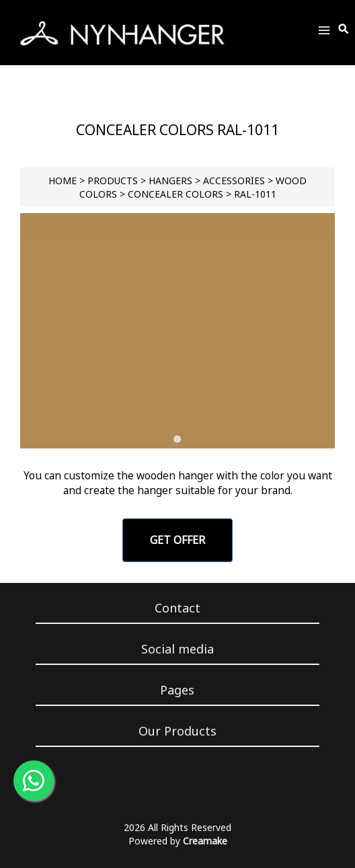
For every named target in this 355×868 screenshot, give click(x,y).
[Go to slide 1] (177, 439)
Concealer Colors (175, 194)
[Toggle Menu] (324, 33)
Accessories (234, 181)
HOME (63, 181)
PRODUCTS (113, 181)
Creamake (205, 841)
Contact (177, 608)
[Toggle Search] (344, 30)
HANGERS (170, 181)
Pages (177, 690)
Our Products (177, 731)
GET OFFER (177, 540)
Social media (177, 649)
